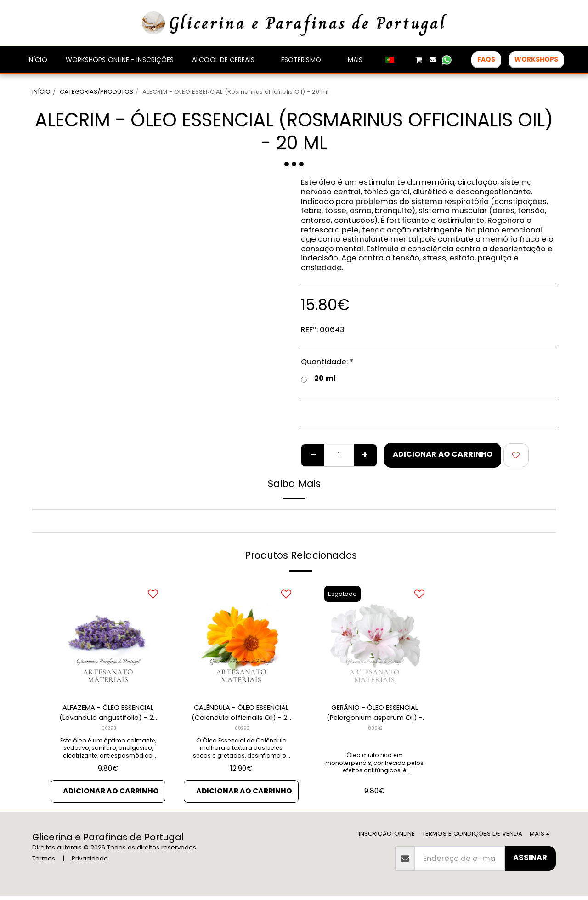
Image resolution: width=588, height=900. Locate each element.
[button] (405, 60)
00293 (109, 730)
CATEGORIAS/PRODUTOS (96, 92)
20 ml (318, 379)
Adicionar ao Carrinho (443, 454)
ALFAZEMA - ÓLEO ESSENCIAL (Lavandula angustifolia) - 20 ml (108, 714)
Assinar (530, 861)
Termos (44, 862)
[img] (108, 638)
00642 (376, 730)
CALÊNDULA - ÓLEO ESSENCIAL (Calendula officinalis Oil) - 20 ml (241, 714)
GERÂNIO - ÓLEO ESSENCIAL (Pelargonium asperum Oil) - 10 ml (375, 714)
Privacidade (90, 862)
